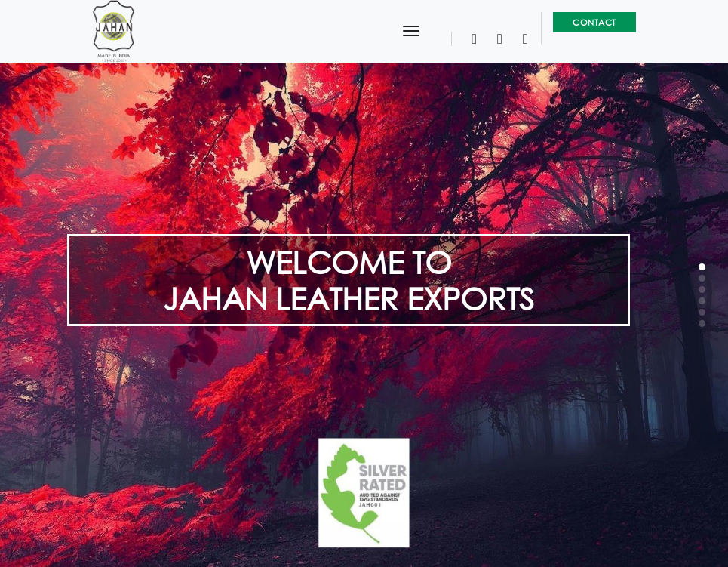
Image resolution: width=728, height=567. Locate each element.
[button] (702, 267)
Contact (594, 22)
